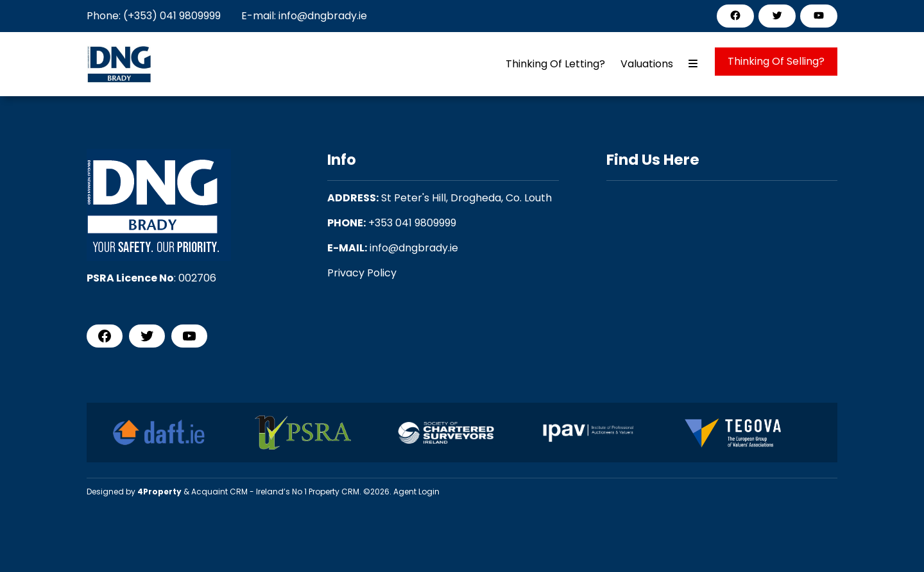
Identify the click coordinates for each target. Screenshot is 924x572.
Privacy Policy (362, 273)
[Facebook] (735, 15)
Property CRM (334, 492)
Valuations (647, 64)
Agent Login (416, 492)
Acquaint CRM (219, 492)
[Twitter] (777, 15)
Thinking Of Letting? (555, 64)
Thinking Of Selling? (776, 61)
